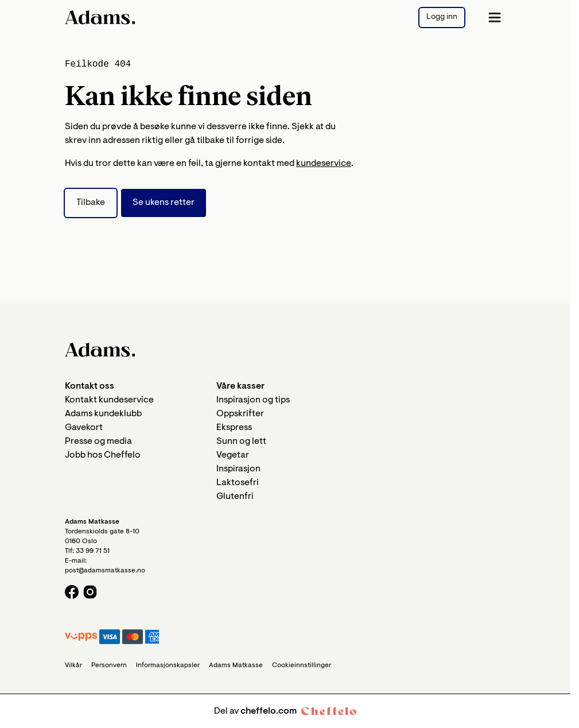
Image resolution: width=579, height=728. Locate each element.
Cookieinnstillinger (302, 665)
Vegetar (233, 455)
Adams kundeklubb (103, 414)
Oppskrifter (240, 414)
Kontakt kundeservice (109, 400)
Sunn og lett (241, 442)
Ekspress (234, 428)
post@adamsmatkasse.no (105, 571)
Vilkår (73, 665)
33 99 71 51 (93, 551)
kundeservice (324, 164)
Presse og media (98, 442)
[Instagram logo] (90, 592)
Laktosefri (238, 483)
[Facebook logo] (72, 592)
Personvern (109, 665)
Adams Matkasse (236, 665)
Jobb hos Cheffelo (103, 455)
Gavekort (84, 428)
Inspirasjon (238, 469)
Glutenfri (235, 497)
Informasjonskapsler (168, 665)
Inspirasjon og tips (253, 400)
